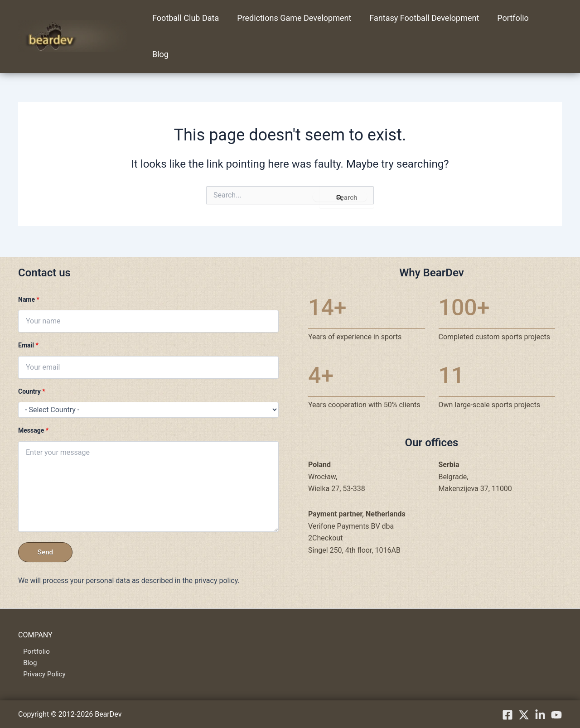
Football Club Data (185, 18)
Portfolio (506, 18)
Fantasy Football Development (420, 18)
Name (29, 298)
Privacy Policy (41, 674)
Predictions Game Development (291, 18)
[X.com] (524, 715)
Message (33, 429)
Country (32, 390)
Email (28, 343)
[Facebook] (507, 715)
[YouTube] (556, 715)
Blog (159, 54)
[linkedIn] (540, 715)
